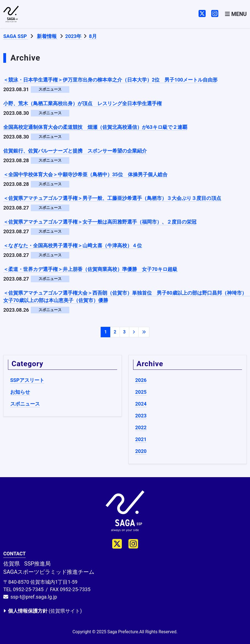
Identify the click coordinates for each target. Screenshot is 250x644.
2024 (141, 404)
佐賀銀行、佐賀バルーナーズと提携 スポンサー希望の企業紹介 (75, 151)
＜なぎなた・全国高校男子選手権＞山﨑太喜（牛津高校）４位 (73, 245)
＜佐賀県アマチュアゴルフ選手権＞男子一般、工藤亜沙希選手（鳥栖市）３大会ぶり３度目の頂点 (112, 198)
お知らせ (20, 392)
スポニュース (25, 404)
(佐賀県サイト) (42, 611)
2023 (141, 416)
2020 (141, 451)
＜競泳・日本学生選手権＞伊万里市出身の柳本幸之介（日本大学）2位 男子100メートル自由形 (110, 80)
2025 (141, 392)
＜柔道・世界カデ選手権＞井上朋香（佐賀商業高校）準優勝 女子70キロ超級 (90, 269)
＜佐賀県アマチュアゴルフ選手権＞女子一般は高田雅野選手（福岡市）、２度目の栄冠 (100, 222)
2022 (141, 427)
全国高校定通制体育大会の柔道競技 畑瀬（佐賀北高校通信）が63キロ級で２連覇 (95, 127)
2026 (141, 380)
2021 (141, 439)
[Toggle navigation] (236, 14)
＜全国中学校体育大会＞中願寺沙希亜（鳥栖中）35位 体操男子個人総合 (85, 174)
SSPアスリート (27, 380)
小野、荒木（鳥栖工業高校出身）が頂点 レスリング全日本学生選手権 (83, 103)
